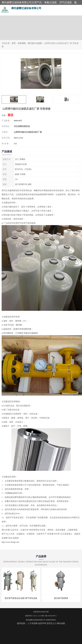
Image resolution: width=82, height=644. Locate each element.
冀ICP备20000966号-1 (49, 616)
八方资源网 (33, 623)
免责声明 (42, 623)
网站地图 (61, 623)
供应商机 (22, 43)
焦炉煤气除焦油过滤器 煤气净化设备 (21, 598)
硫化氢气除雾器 (61, 598)
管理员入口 (51, 623)
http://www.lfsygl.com (10, 542)
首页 (14, 43)
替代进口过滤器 (35, 43)
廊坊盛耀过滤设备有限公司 (36, 620)
